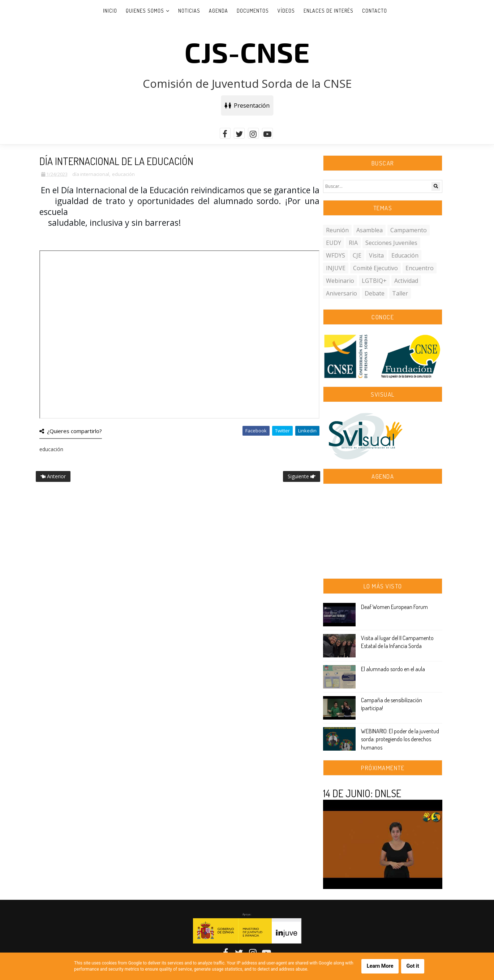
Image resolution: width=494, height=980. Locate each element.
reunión (337, 230)
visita (376, 255)
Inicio (110, 11)
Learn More (380, 966)
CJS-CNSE (247, 52)
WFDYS (336, 255)
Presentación (247, 105)
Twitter (282, 431)
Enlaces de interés (328, 11)
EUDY (334, 243)
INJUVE (336, 268)
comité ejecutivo (375, 268)
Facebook (256, 431)
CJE (357, 255)
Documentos (253, 11)
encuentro (420, 268)
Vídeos (286, 11)
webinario (340, 281)
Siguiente (302, 476)
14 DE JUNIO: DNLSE (362, 793)
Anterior (53, 476)
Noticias (189, 11)
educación (123, 174)
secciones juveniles (391, 243)
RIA (353, 243)
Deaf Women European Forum (394, 607)
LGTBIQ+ (374, 281)
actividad (406, 281)
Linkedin (307, 431)
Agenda (218, 11)
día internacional (91, 174)
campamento (409, 230)
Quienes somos (145, 11)
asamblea (370, 230)
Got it (413, 966)
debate (375, 293)
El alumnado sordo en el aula (393, 669)
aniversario (341, 293)
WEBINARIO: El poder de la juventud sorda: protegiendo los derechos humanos (400, 739)
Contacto (375, 11)
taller (400, 293)
